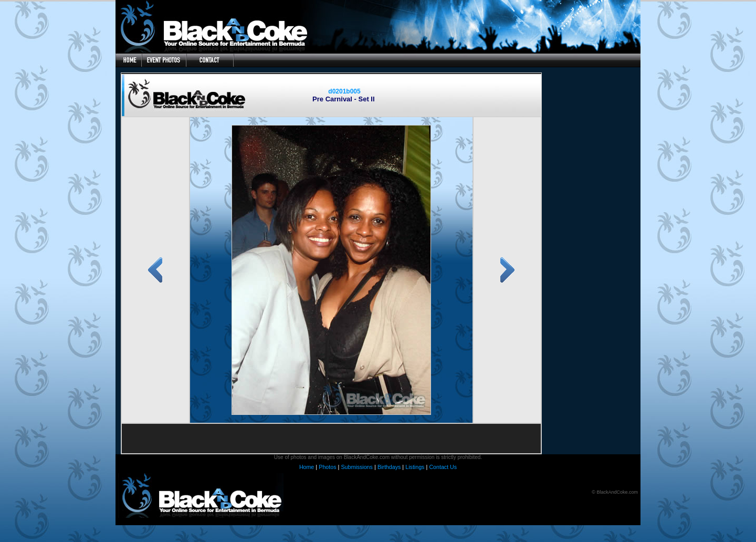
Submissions (356, 467)
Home (307, 467)
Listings (415, 467)
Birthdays (389, 467)
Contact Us (443, 467)
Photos (327, 467)
